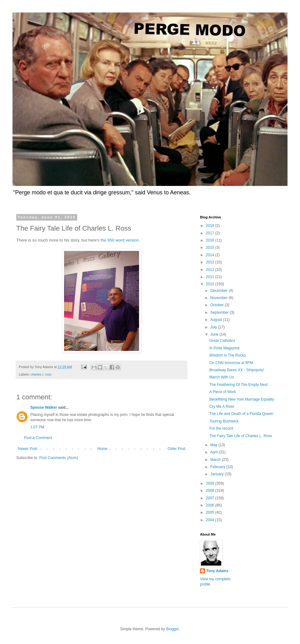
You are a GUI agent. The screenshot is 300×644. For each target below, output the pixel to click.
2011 (211, 277)
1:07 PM (37, 427)
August (217, 320)
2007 (211, 498)
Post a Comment (38, 438)
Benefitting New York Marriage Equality (242, 399)
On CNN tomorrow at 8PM (231, 363)
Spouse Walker (44, 407)
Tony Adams (217, 571)
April (215, 452)
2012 (211, 270)
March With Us (222, 377)
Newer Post (27, 449)
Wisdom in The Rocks (227, 355)
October (217, 305)
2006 (211, 505)
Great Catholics (222, 341)
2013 (211, 262)
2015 (211, 247)
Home (102, 449)
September (220, 312)
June (215, 334)
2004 (211, 520)
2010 (211, 284)
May (214, 445)
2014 (211, 255)
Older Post (176, 449)
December (220, 291)
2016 (211, 240)
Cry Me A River (222, 407)
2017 (211, 233)
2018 (211, 226)
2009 (211, 483)
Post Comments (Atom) (59, 458)
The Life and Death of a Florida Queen (241, 414)
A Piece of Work (223, 392)
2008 (211, 491)
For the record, (222, 428)
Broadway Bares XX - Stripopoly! (237, 370)
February (218, 467)
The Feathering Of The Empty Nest (239, 385)
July (214, 327)
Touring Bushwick (224, 421)
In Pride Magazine (225, 348)
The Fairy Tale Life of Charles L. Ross (241, 436)
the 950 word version (120, 240)
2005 (211, 512)
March (216, 460)
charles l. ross (41, 374)
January (217, 474)
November (220, 298)
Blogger (172, 629)
